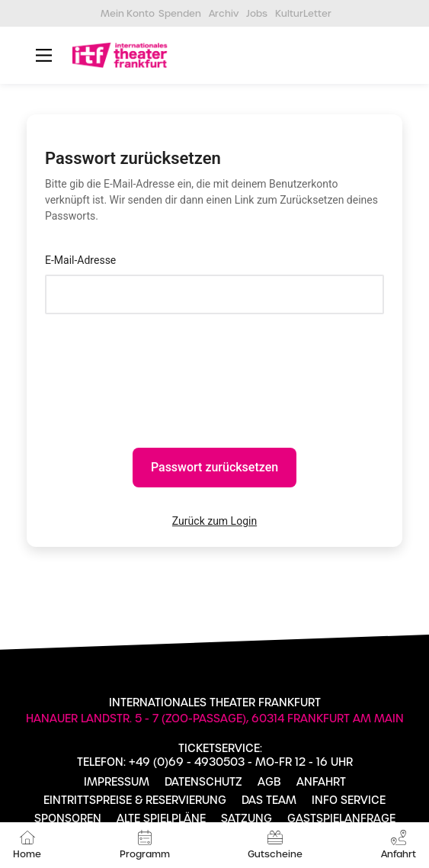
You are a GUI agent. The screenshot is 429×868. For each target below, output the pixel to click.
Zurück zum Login (214, 521)
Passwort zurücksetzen (214, 467)
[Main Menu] (44, 55)
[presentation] (161, 368)
